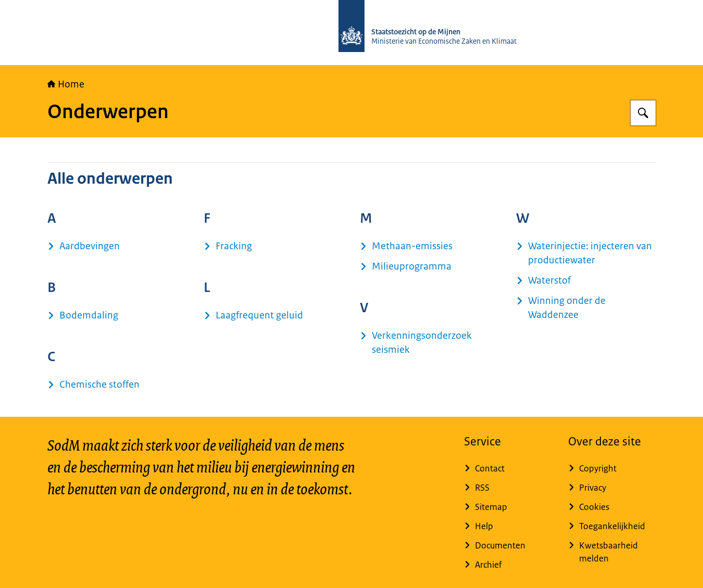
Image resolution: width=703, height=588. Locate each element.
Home (66, 84)
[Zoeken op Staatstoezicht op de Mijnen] (643, 113)
